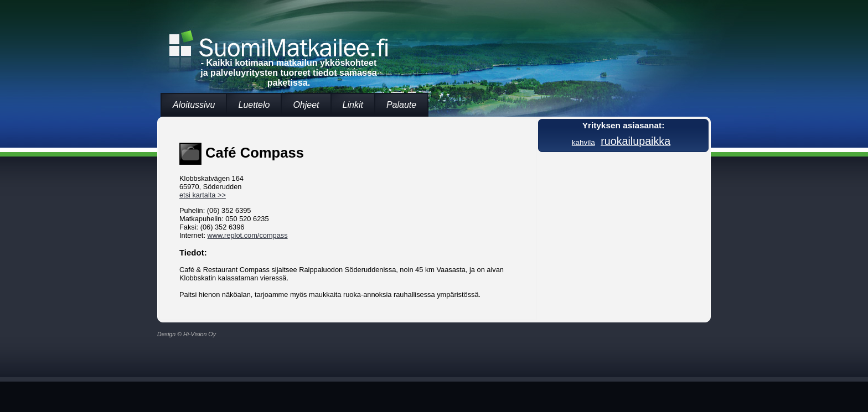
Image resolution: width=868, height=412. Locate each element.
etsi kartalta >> (203, 195)
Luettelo (254, 105)
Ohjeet (306, 105)
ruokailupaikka (635, 141)
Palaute (401, 105)
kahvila (583, 142)
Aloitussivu (194, 105)
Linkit (353, 105)
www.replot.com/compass (248, 235)
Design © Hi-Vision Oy (187, 334)
